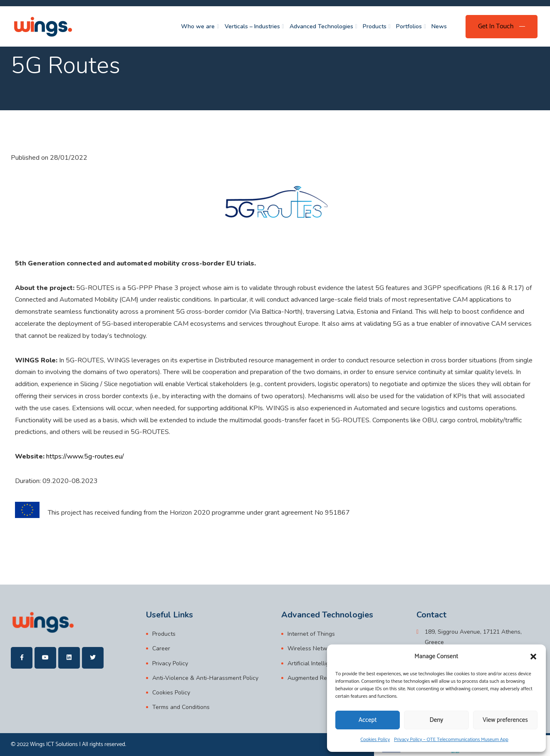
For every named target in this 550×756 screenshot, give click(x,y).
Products (375, 26)
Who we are (198, 26)
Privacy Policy (170, 663)
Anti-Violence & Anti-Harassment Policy (205, 678)
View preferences (505, 720)
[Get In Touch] (502, 27)
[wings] (43, 26)
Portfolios (409, 26)
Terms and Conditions (181, 707)
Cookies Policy (375, 740)
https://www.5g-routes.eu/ (85, 456)
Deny (437, 720)
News (439, 26)
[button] (533, 657)
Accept (368, 720)
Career (161, 648)
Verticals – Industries (252, 26)
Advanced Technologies (321, 26)
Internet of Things (311, 634)
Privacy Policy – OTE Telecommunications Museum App (451, 740)
